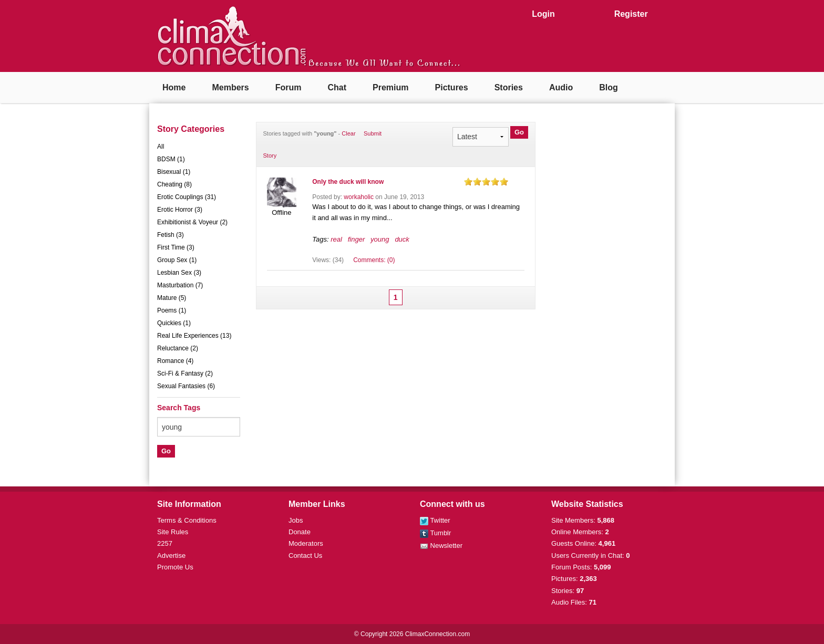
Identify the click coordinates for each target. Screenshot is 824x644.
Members (230, 87)
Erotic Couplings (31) (187, 197)
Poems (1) (172, 310)
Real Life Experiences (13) (194, 336)
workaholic (359, 197)
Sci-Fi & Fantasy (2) (185, 373)
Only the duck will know (348, 182)
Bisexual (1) (174, 172)
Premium (390, 87)
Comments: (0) (374, 260)
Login (543, 14)
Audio (561, 87)
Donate (300, 532)
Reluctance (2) (178, 348)
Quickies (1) (174, 323)
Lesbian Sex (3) (179, 273)
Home (174, 87)
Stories (509, 87)
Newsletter (441, 546)
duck (402, 239)
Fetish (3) (171, 235)
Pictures (452, 87)
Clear (348, 133)
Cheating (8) (174, 184)
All (161, 147)
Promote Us (175, 567)
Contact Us (305, 555)
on (468, 181)
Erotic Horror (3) (180, 210)
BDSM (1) (171, 159)
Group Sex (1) (177, 260)
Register (631, 14)
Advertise (171, 555)
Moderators (306, 543)
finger (357, 239)
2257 (165, 543)
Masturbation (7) (180, 285)
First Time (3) (176, 247)
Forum (289, 87)
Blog (609, 87)
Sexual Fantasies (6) (186, 386)
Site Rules (173, 532)
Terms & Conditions (187, 520)
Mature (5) (172, 298)
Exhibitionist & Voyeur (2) (192, 222)
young (380, 239)
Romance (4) (175, 361)
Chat (337, 87)
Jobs (296, 520)
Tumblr (435, 533)
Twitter (435, 520)
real (336, 239)
